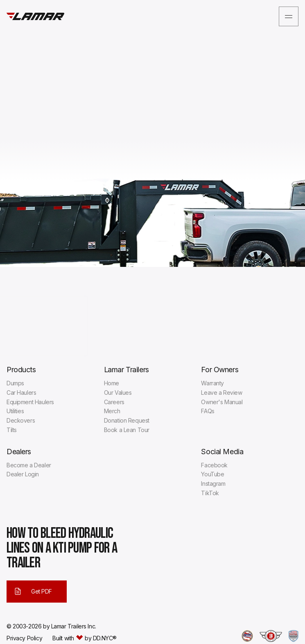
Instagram (213, 484)
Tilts (12, 430)
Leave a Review (221, 393)
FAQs (208, 411)
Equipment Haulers (30, 402)
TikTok (210, 493)
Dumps (15, 383)
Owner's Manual (222, 402)
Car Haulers (21, 393)
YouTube (212, 474)
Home (112, 383)
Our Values (118, 393)
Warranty (212, 383)
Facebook (214, 465)
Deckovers (21, 420)
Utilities (15, 411)
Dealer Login (23, 474)
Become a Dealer (29, 465)
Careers (114, 402)
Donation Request (127, 420)
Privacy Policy (24, 638)
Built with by (85, 638)
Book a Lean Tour (127, 430)
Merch (112, 411)
